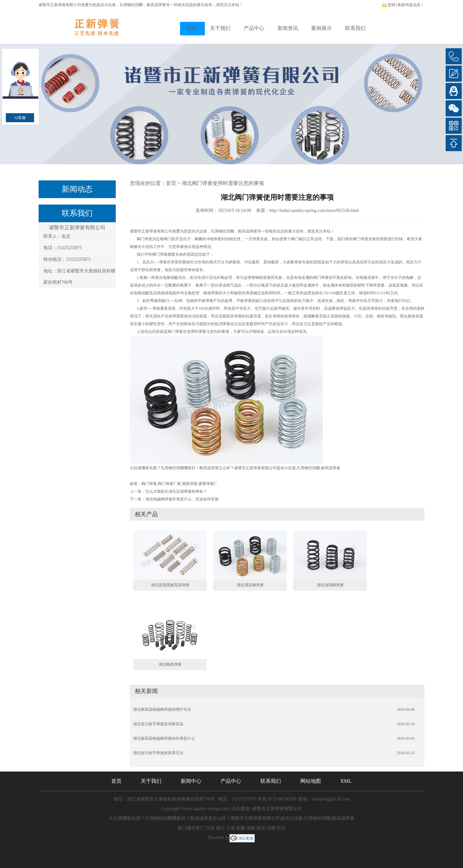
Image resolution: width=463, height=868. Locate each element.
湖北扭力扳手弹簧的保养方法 (158, 753)
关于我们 (220, 28)
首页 (192, 28)
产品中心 (254, 28)
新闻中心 (191, 781)
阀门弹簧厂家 (169, 484)
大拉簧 (110, 5)
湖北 (261, 828)
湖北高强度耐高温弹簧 (170, 585)
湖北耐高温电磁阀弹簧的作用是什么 (164, 738)
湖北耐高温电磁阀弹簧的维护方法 (162, 709)
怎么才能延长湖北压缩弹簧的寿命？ (176, 491)
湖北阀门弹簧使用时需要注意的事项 (223, 183)
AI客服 (20, 118)
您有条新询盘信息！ (403, 5)
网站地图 (311, 781)
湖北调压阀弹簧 (250, 585)
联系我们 (355, 28)
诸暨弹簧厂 (208, 484)
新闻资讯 (288, 28)
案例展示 (322, 28)
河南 (271, 828)
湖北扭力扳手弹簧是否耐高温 (158, 724)
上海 (231, 828)
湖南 (251, 828)
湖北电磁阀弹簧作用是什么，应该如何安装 (182, 499)
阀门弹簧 (149, 484)
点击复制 (241, 809)
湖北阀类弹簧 (170, 664)
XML (346, 781)
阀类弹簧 (190, 484)
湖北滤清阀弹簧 (330, 585)
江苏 (210, 828)
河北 (281, 828)
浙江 (220, 828)
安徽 (241, 828)
